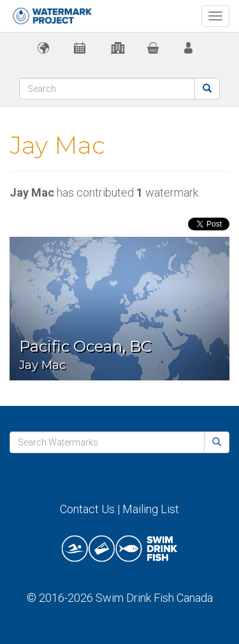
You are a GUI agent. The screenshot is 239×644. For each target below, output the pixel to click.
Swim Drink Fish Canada (154, 598)
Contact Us (87, 509)
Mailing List (151, 509)
